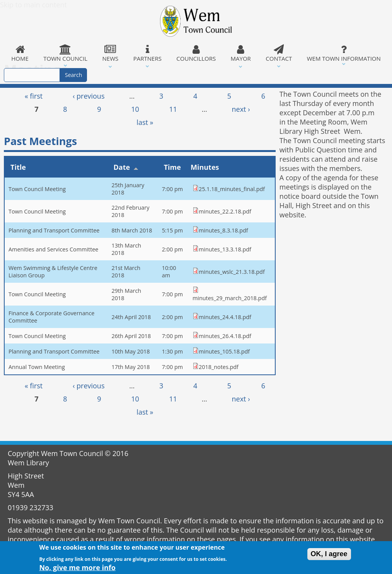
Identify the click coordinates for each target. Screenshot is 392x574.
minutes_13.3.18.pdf (225, 249)
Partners (147, 53)
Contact (279, 53)
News (110, 53)
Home (20, 53)
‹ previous (89, 96)
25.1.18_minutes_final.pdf (232, 189)
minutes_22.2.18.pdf (225, 211)
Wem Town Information (344, 53)
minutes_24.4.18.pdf (225, 317)
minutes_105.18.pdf (224, 351)
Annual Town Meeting (37, 367)
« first (34, 96)
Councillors (196, 53)
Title (18, 167)
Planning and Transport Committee (54, 230)
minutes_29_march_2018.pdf (230, 298)
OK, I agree (329, 555)
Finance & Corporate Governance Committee (51, 317)
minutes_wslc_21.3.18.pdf (232, 272)
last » (145, 122)
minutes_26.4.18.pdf (225, 336)
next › (241, 109)
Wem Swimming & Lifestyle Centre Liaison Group (53, 272)
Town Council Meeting (37, 189)
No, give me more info (77, 569)
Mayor (241, 53)
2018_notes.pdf (219, 367)
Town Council (65, 53)
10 (135, 109)
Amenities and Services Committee (53, 249)
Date (126, 167)
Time (172, 167)
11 (173, 109)
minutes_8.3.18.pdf (223, 230)
